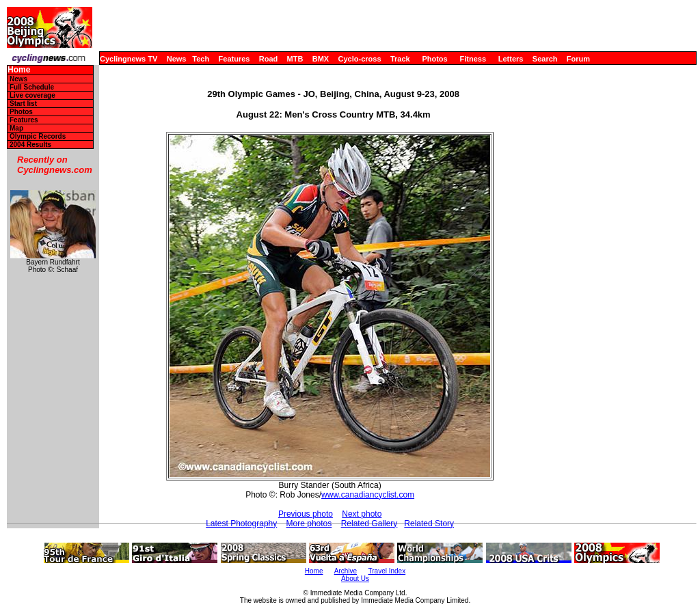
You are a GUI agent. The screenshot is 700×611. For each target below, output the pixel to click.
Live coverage (32, 95)
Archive (346, 571)
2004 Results (30, 145)
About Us (355, 579)
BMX (321, 59)
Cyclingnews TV (129, 59)
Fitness (473, 59)
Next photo (362, 514)
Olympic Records (38, 136)
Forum (578, 59)
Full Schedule (32, 87)
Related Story (429, 524)
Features (234, 59)
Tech (201, 59)
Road (269, 59)
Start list (23, 104)
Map (16, 128)
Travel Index (387, 571)
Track (400, 59)
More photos (309, 524)
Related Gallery (369, 524)
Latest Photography (241, 524)
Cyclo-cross (360, 59)
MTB (295, 59)
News (177, 59)
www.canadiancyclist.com (368, 495)
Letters (511, 59)
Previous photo (306, 514)
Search (545, 59)
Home (19, 70)
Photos (434, 59)
